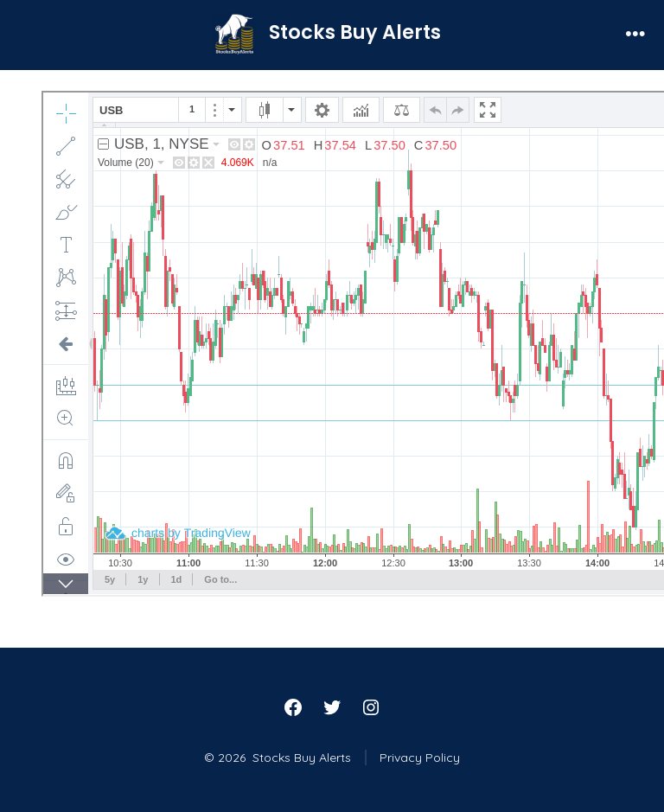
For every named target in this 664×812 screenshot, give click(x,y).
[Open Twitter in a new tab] (332, 707)
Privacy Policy (420, 758)
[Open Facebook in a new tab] (293, 707)
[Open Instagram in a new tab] (371, 707)
